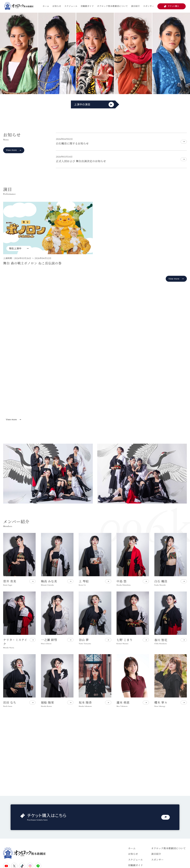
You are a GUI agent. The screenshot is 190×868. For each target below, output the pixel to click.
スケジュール (71, 6)
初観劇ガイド (87, 6)
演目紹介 (135, 6)
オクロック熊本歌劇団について (112, 6)
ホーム (46, 6)
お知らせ (57, 6)
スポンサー (149, 6)
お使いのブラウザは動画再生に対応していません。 (95, 365)
